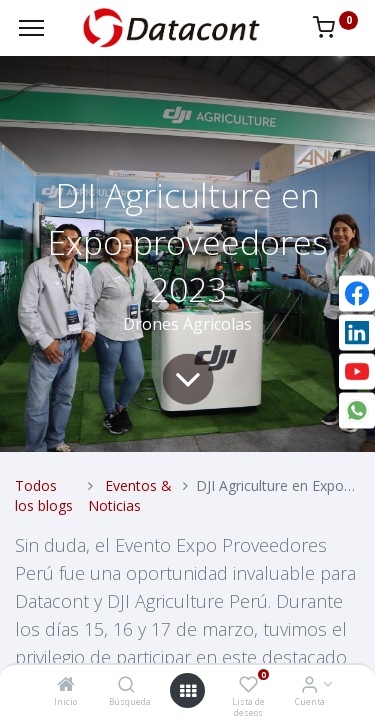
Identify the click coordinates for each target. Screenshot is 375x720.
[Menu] (31, 28)
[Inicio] (66, 685)
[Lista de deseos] (248, 685)
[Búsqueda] (126, 685)
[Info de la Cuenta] (309, 685)
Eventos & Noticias (130, 495)
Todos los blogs (44, 495)
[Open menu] (188, 691)
